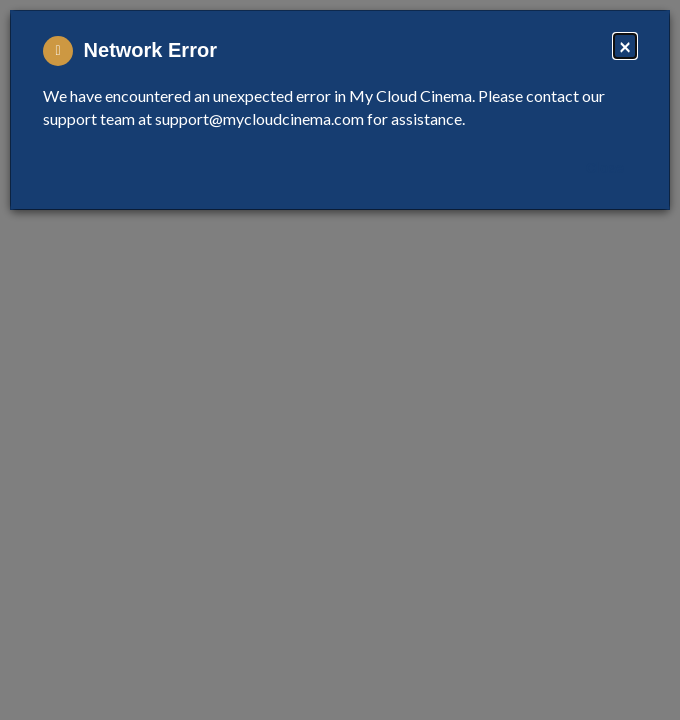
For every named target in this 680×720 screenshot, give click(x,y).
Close (605, 168)
